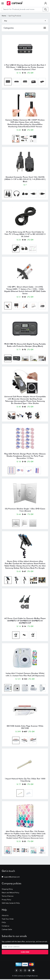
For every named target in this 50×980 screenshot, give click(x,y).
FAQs (4, 923)
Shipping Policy (7, 890)
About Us (5, 916)
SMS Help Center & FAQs (11, 904)
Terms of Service (8, 897)
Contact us (5, 927)
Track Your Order (8, 920)
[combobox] (25, 21)
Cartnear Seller (7, 930)
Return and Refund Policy (10, 893)
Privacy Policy (6, 900)
